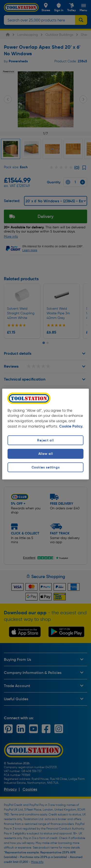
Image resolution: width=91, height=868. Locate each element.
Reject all (45, 440)
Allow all (45, 454)
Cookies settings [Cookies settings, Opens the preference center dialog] (46, 467)
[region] (45, 434)
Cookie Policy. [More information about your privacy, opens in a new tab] (71, 427)
